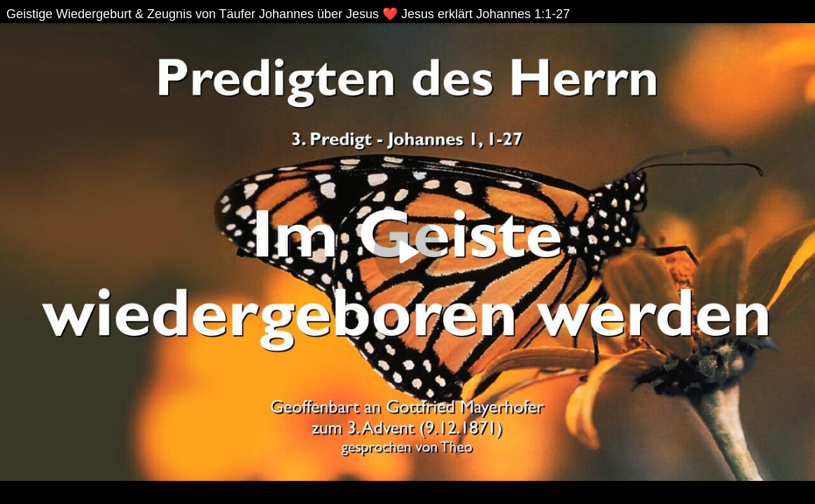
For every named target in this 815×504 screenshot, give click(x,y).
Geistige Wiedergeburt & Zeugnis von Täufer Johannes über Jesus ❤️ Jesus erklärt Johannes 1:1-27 (288, 14)
